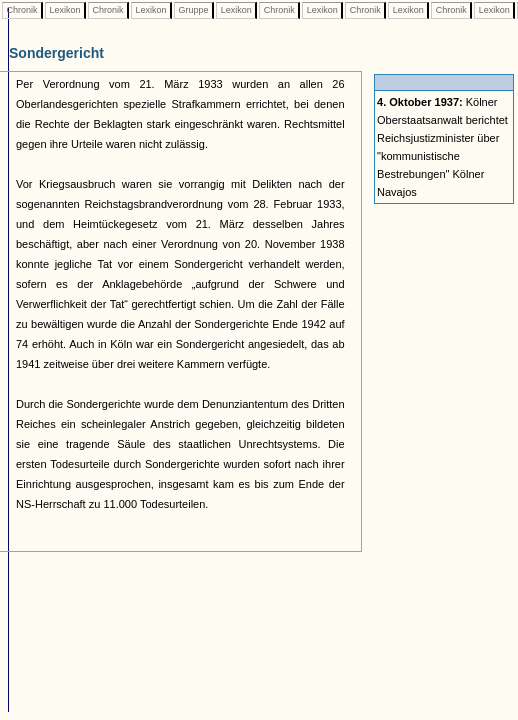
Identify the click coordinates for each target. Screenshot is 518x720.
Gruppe (193, 10)
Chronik (22, 10)
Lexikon (65, 10)
